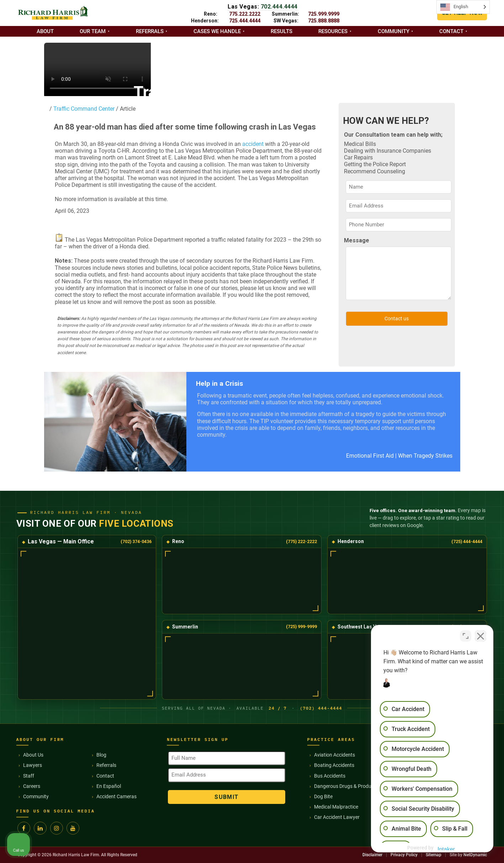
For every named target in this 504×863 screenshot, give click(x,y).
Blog (101, 755)
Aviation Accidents (335, 755)
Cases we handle (217, 31)
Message (357, 240)
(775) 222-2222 (301, 541)
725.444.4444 (245, 21)
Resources (333, 31)
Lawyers (33, 765)
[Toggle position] (466, 636)
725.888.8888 (324, 21)
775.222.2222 (245, 14)
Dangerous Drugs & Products (346, 786)
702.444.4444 (279, 7)
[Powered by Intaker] (444, 848)
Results (282, 31)
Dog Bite (323, 796)
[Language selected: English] (463, 7)
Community (394, 31)
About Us (33, 755)
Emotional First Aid (370, 456)
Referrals (150, 31)
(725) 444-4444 (467, 541)
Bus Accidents (330, 776)
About (45, 31)
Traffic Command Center (83, 109)
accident (253, 144)
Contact (451, 31)
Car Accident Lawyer (337, 817)
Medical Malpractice (336, 807)
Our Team (93, 31)
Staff (29, 776)
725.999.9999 (324, 14)
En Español (109, 786)
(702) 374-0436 (136, 541)
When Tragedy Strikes (425, 456)
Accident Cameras (116, 796)
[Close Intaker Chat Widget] (481, 636)
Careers (32, 786)
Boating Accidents (334, 765)
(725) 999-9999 (301, 627)
